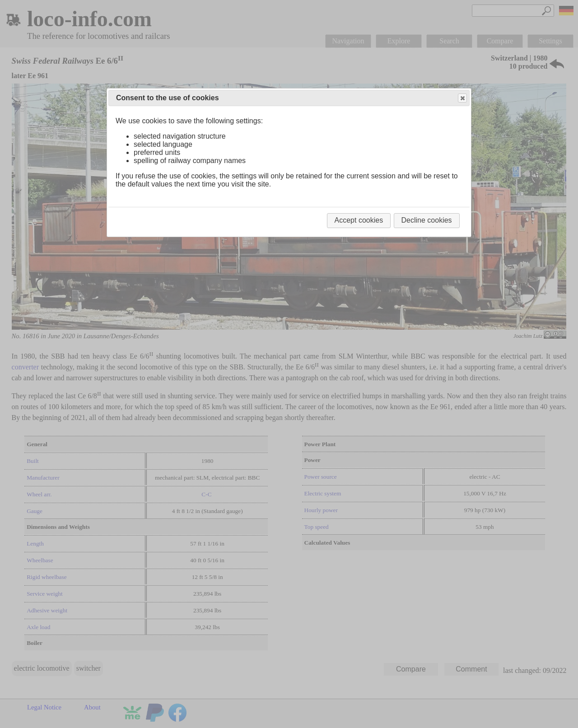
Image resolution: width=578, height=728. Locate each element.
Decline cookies (427, 220)
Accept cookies (359, 220)
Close (462, 98)
